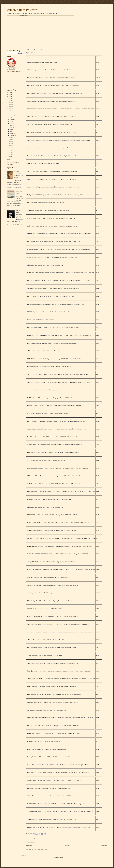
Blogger (60, 857)
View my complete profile (13, 71)
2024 (10, 96)
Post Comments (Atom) (41, 850)
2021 (10, 103)
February (12, 133)
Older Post (104, 846)
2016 (10, 140)
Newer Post (29, 846)
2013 (10, 146)
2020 (10, 105)
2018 (10, 109)
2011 (10, 150)
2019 (10, 107)
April (12, 129)
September (13, 117)
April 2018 (12, 127)
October (12, 115)
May (11, 125)
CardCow (12, 69)
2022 (10, 101)
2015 (10, 142)
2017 (10, 138)
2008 (10, 156)
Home (67, 846)
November (13, 113)
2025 (10, 94)
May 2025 (18, 211)
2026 (10, 92)
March (12, 131)
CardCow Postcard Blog (13, 163)
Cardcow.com (10, 164)
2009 (10, 154)
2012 (10, 148)
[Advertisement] (57, 33)
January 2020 (19, 191)
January (12, 136)
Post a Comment (31, 842)
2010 (10, 152)
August (12, 119)
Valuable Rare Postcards (23, 10)
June (11, 123)
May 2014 (17, 172)
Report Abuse (11, 168)
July (11, 121)
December (13, 111)
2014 (10, 144)
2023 (10, 99)
